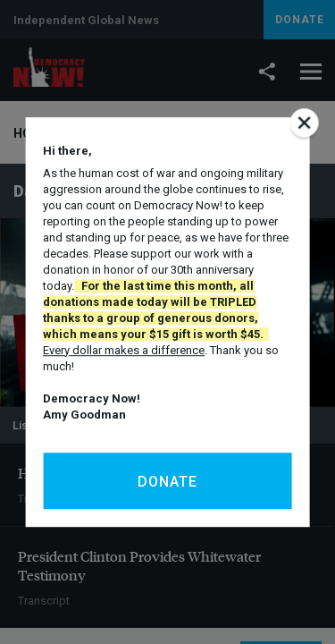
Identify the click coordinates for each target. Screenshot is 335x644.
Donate (167, 482)
